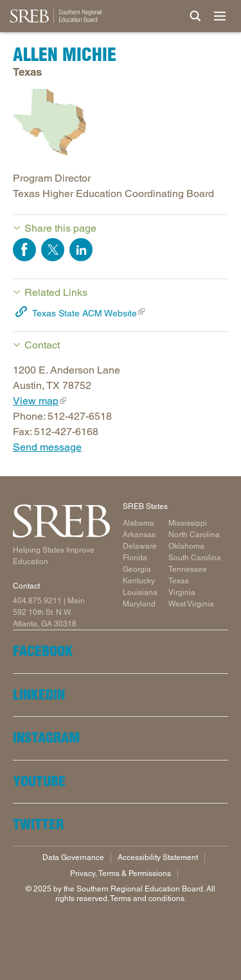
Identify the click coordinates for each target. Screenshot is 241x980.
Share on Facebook (24, 250)
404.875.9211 (37, 601)
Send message (47, 447)
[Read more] (121, 125)
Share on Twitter (53, 250)
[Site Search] (195, 16)
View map (36, 401)
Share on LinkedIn (81, 250)
